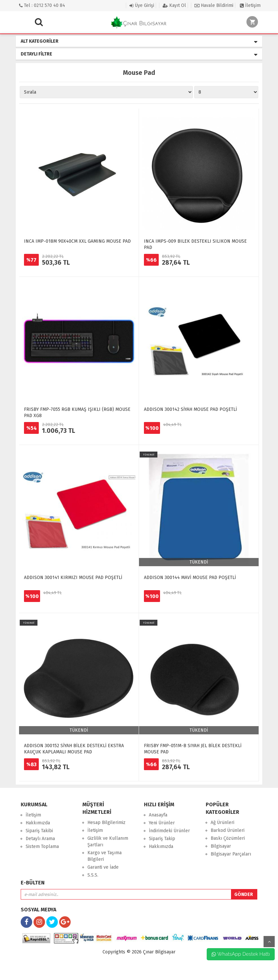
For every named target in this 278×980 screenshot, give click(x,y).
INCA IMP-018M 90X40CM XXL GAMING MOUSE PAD (77, 241)
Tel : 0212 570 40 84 (42, 5)
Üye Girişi (142, 5)
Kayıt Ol (174, 5)
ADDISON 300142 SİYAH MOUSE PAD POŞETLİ (190, 409)
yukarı (269, 942)
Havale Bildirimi (214, 5)
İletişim (250, 5)
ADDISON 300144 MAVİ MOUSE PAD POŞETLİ (190, 578)
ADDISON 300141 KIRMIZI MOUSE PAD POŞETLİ (73, 578)
